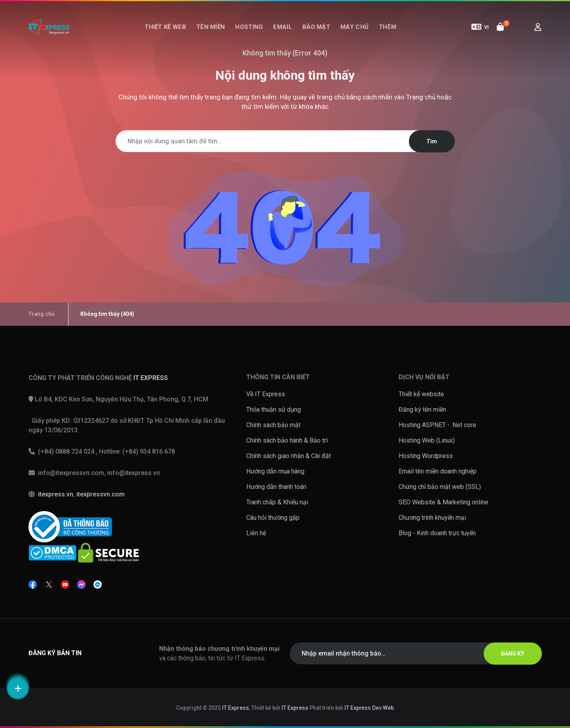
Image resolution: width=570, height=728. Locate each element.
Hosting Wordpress (426, 456)
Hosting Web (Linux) (427, 440)
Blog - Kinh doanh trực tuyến (437, 533)
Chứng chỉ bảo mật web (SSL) (440, 487)
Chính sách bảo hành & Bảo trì (287, 440)
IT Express (236, 708)
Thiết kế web (165, 27)
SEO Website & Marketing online (444, 502)
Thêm (388, 27)
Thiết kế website (421, 394)
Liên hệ (256, 533)
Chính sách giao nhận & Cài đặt (289, 456)
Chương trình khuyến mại (432, 518)
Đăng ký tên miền (422, 410)
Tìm (432, 141)
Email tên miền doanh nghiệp (438, 471)
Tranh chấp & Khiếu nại (277, 502)
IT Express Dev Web (369, 708)
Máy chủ (354, 27)
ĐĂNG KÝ (513, 654)
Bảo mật (316, 27)
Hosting (249, 27)
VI (480, 27)
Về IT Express (266, 394)
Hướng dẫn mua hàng (275, 471)
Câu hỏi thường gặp (273, 518)
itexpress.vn (56, 494)
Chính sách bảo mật (273, 425)
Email (283, 27)
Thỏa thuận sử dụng (274, 410)
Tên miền (211, 27)
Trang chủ (421, 97)
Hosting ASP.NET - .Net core (437, 425)
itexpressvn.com (101, 494)
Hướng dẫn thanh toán (276, 487)
